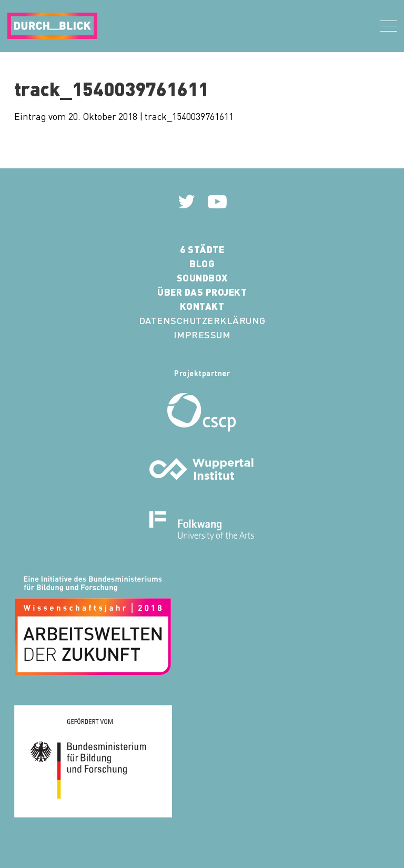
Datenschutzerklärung (202, 320)
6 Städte (202, 249)
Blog (202, 263)
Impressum (202, 334)
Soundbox (202, 277)
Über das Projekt (202, 292)
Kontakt (202, 306)
